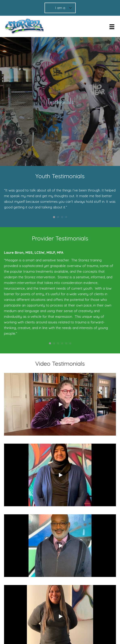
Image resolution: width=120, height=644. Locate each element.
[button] (60, 404)
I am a (60, 8)
